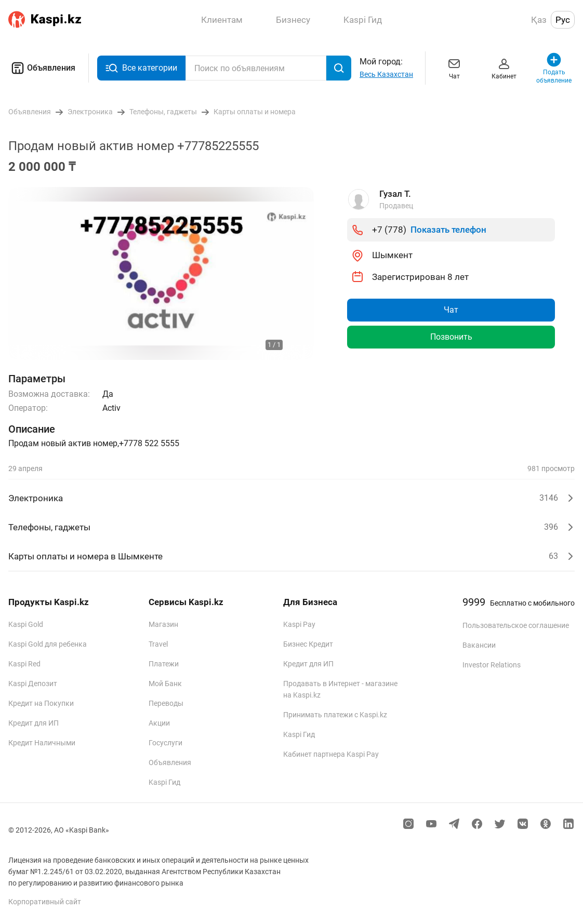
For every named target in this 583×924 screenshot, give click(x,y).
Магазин (163, 624)
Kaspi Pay (299, 624)
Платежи (164, 664)
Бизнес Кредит (308, 644)
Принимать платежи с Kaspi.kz (335, 715)
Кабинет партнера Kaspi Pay (331, 754)
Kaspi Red (24, 664)
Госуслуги (165, 743)
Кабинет (504, 68)
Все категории (141, 68)
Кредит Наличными (42, 743)
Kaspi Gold (26, 624)
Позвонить (451, 337)
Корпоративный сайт (45, 902)
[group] (161, 273)
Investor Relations (492, 665)
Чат (454, 68)
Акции (159, 723)
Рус (563, 20)
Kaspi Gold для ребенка (48, 644)
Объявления (42, 68)
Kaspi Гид (164, 782)
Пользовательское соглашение (516, 625)
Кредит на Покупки (41, 703)
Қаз (539, 20)
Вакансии (479, 645)
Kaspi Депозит (33, 684)
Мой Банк (165, 684)
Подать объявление (554, 68)
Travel (158, 644)
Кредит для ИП (34, 723)
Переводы (166, 703)
